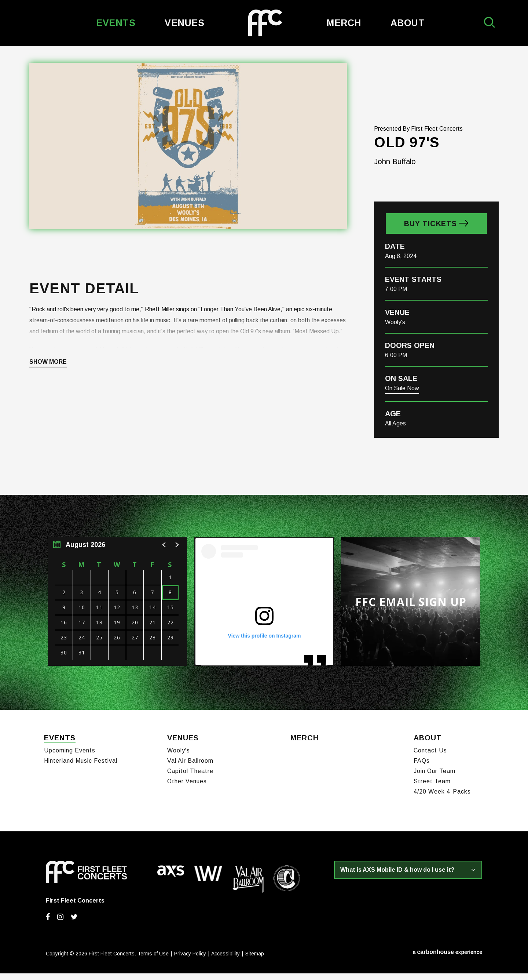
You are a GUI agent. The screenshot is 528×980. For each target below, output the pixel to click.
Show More (48, 373)
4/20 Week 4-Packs (442, 798)
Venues (184, 23)
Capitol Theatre (190, 778)
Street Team (432, 788)
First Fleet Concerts (265, 23)
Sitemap (255, 961)
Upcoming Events (70, 757)
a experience (448, 959)
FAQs (422, 768)
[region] (117, 612)
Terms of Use (153, 961)
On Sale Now (402, 399)
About (408, 23)
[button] (164, 555)
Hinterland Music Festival (81, 768)
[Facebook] (48, 924)
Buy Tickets (430, 234)
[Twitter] (74, 924)
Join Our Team (434, 778)
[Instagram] (60, 924)
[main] (264, 383)
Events (116, 23)
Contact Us (430, 757)
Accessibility (225, 961)
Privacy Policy (190, 961)
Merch (344, 23)
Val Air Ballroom (190, 768)
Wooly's (179, 757)
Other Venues (187, 788)
